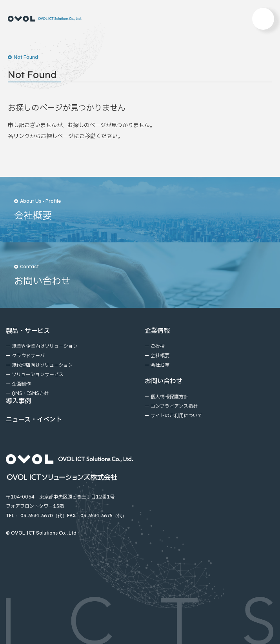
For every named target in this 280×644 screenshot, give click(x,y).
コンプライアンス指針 (174, 406)
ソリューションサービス (38, 375)
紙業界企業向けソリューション (45, 346)
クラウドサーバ (28, 356)
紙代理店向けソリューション (42, 365)
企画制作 (21, 384)
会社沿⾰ (160, 365)
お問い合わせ (164, 381)
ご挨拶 (158, 346)
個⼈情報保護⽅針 (169, 397)
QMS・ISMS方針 (30, 393)
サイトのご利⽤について (176, 416)
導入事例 (18, 401)
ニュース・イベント (34, 420)
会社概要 (160, 356)
